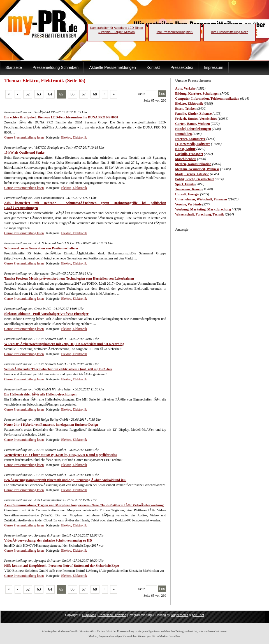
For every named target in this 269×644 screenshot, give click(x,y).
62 (28, 94)
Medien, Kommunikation (193, 164)
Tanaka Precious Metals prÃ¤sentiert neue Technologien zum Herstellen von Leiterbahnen (69, 278)
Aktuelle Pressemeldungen (113, 67)
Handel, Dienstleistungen (193, 129)
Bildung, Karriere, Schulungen (197, 93)
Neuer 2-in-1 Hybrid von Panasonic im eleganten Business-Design (51, 425)
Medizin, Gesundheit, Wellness (197, 169)
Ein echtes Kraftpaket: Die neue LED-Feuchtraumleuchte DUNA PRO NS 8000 (61, 117)
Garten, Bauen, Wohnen (193, 124)
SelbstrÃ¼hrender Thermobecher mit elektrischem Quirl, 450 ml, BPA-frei (58, 369)
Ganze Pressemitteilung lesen (24, 137)
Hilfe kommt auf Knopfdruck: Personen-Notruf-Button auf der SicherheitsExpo (62, 566)
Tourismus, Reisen (188, 189)
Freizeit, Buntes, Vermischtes (196, 119)
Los (162, 94)
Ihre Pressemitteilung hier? (175, 32)
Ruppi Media (180, 615)
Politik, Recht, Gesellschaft (194, 179)
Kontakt (153, 67)
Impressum (213, 67)
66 (73, 94)
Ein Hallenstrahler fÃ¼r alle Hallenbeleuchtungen (40, 394)
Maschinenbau (186, 159)
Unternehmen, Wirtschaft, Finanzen (201, 199)
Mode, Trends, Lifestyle (192, 174)
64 (50, 94)
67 (84, 94)
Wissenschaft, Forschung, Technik (200, 214)
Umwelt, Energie (187, 194)
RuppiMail (89, 615)
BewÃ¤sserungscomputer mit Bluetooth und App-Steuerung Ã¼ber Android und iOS (65, 480)
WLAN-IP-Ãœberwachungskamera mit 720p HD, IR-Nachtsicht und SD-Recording (64, 344)
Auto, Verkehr (185, 88)
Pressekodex (182, 67)
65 (61, 94)
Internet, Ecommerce (190, 139)
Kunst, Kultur (185, 149)
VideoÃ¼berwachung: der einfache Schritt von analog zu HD (48, 540)
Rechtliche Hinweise (112, 615)
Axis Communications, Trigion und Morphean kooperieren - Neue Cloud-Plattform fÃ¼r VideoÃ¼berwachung (84, 505)
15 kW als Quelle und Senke (24, 153)
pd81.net (198, 615)
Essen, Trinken (186, 109)
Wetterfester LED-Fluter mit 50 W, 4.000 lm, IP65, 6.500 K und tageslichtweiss (61, 455)
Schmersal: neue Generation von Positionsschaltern (41, 248)
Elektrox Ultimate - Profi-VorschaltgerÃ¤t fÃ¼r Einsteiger (46, 314)
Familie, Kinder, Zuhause (193, 114)
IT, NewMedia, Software (193, 144)
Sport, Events (185, 184)
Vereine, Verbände (188, 204)
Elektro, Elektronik (189, 104)
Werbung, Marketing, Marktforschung (203, 209)
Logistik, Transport (189, 154)
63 (39, 94)
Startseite (14, 67)
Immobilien (183, 134)
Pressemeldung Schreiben (55, 67)
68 (95, 94)
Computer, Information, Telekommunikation (207, 99)
